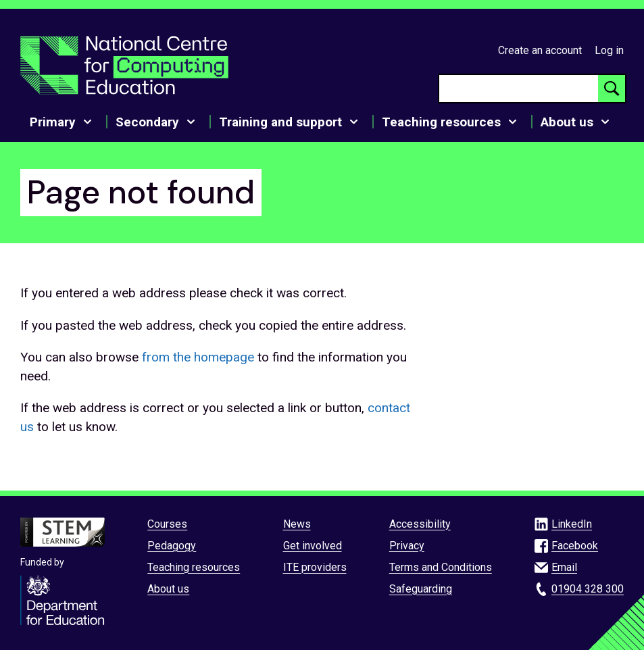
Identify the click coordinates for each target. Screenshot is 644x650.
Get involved (313, 546)
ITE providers (315, 567)
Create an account (540, 50)
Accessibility (420, 524)
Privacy (407, 546)
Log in (609, 50)
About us (168, 589)
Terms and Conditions (441, 567)
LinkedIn (572, 524)
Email (564, 567)
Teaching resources (194, 567)
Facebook (575, 546)
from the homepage (198, 357)
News (297, 524)
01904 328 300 (588, 589)
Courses (167, 524)
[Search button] (612, 89)
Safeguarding (421, 589)
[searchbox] (519, 89)
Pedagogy (172, 546)
